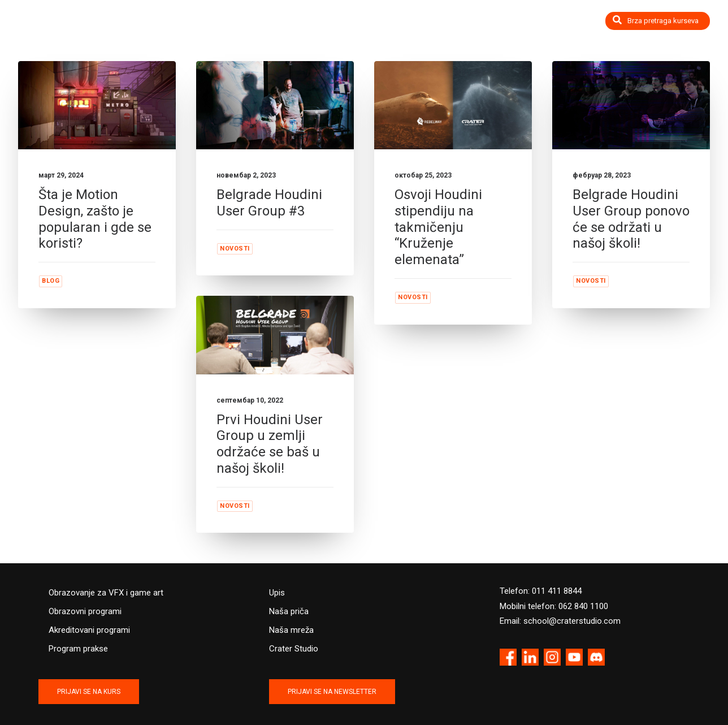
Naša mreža (291, 630)
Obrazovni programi (85, 611)
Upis (277, 593)
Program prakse (78, 649)
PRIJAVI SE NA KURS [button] (89, 692)
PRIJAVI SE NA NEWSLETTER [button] (332, 692)
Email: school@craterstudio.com (560, 621)
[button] (97, 105)
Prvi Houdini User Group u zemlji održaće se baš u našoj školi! (270, 444)
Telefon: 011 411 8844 (541, 591)
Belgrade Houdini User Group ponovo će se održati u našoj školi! (631, 219)
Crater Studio (294, 649)
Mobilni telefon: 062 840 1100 (554, 606)
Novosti (235, 249)
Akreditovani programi (89, 630)
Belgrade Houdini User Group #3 (269, 203)
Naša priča (289, 611)
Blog (51, 281)
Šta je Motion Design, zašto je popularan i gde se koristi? (95, 219)
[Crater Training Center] (64, 27)
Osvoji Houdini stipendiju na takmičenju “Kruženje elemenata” (438, 227)
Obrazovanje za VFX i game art (106, 593)
